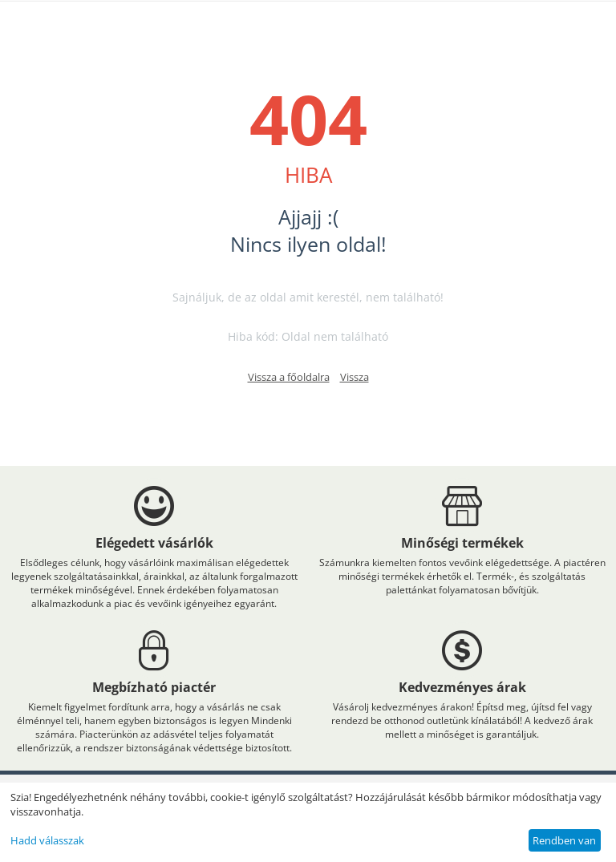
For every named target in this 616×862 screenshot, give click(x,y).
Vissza (355, 377)
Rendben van (564, 840)
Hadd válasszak (47, 840)
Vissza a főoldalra (289, 377)
